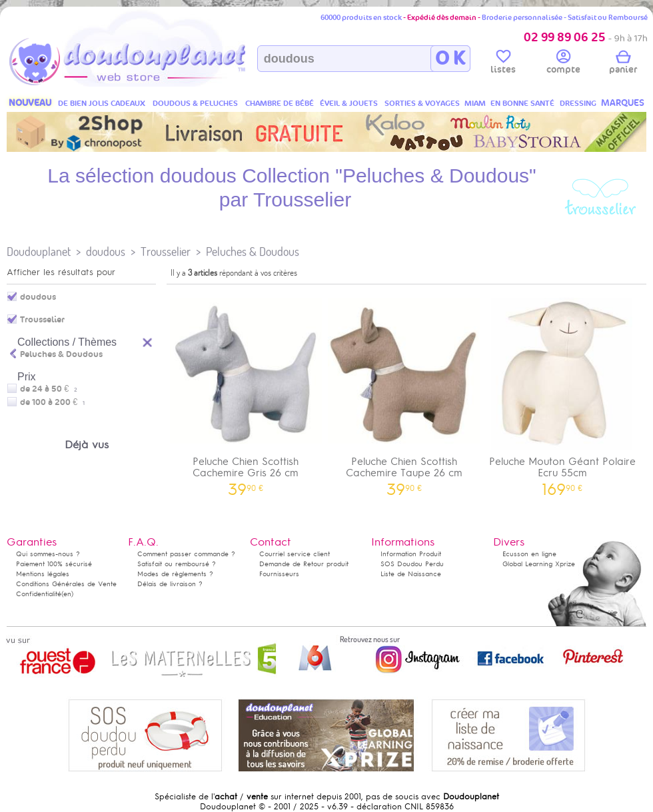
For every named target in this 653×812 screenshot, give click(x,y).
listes (503, 64)
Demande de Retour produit (304, 564)
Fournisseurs (279, 574)
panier (623, 64)
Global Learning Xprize (539, 564)
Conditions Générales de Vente (66, 584)
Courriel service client (295, 554)
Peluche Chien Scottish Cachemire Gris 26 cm (246, 392)
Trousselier (166, 251)
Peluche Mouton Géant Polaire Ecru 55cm (562, 392)
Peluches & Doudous (253, 251)
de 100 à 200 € (52, 402)
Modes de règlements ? (175, 574)
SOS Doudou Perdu (412, 564)
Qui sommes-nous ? (48, 554)
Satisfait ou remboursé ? (177, 564)
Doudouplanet (39, 251)
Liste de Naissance (411, 574)
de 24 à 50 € (49, 389)
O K (450, 59)
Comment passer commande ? (186, 554)
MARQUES (623, 103)
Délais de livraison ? (170, 584)
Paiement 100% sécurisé (54, 564)
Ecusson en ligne (529, 554)
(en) (67, 594)
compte (563, 64)
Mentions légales (43, 574)
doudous (106, 251)
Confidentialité (39, 594)
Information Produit (411, 554)
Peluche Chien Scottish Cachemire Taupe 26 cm (404, 392)
